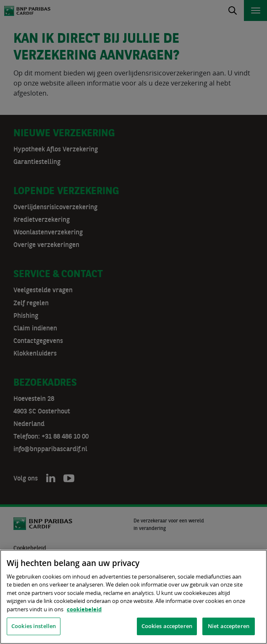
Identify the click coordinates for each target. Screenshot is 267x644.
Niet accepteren (229, 626)
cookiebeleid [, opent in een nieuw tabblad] (84, 609)
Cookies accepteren (167, 626)
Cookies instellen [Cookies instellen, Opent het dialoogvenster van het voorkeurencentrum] (34, 626)
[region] (133, 597)
